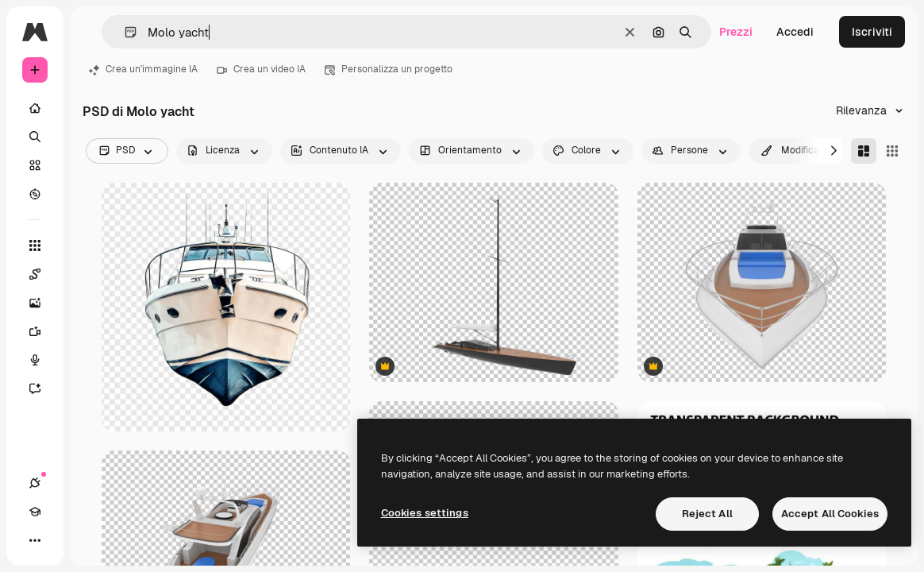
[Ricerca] (35, 137)
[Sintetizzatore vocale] (35, 360)
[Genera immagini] (35, 303)
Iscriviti (872, 32)
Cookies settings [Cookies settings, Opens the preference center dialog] (425, 513)
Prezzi (736, 32)
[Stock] (35, 165)
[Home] (35, 108)
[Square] (892, 151)
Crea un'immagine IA (143, 69)
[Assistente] (35, 388)
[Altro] (35, 540)
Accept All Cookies (830, 514)
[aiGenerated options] (341, 151)
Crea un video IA (261, 69)
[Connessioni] (35, 483)
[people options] (691, 151)
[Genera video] (35, 331)
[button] (124, 32)
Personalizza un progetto (389, 69)
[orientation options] (472, 151)
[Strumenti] (35, 245)
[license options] (224, 151)
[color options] (588, 151)
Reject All (707, 514)
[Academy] (35, 512)
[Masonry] (864, 151)
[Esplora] (35, 194)
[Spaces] (35, 274)
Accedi (795, 32)
